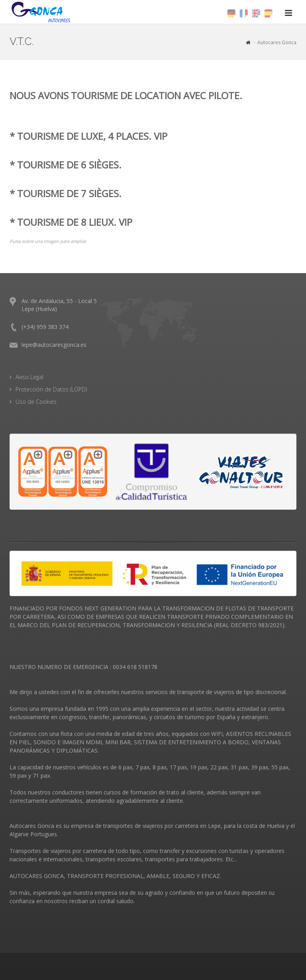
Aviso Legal (29, 377)
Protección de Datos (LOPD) (51, 389)
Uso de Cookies (36, 402)
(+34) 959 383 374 (45, 327)
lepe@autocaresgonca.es (54, 345)
